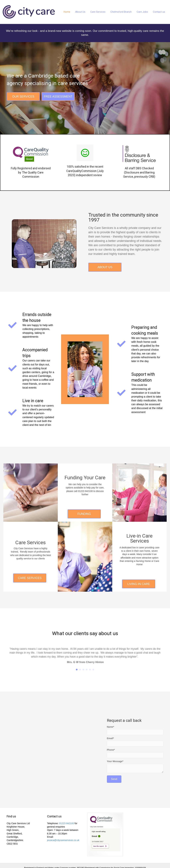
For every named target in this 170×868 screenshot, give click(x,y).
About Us (80, 12)
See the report (99, 846)
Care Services (98, 12)
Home (67, 12)
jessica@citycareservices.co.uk (63, 840)
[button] (23, 97)
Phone (110, 750)
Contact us (159, 12)
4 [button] (87, 670)
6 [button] (93, 670)
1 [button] (77, 670)
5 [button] (90, 670)
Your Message (115, 761)
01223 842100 (67, 823)
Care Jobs (142, 12)
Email (110, 738)
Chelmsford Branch (121, 12)
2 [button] (80, 670)
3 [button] (83, 670)
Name (110, 727)
